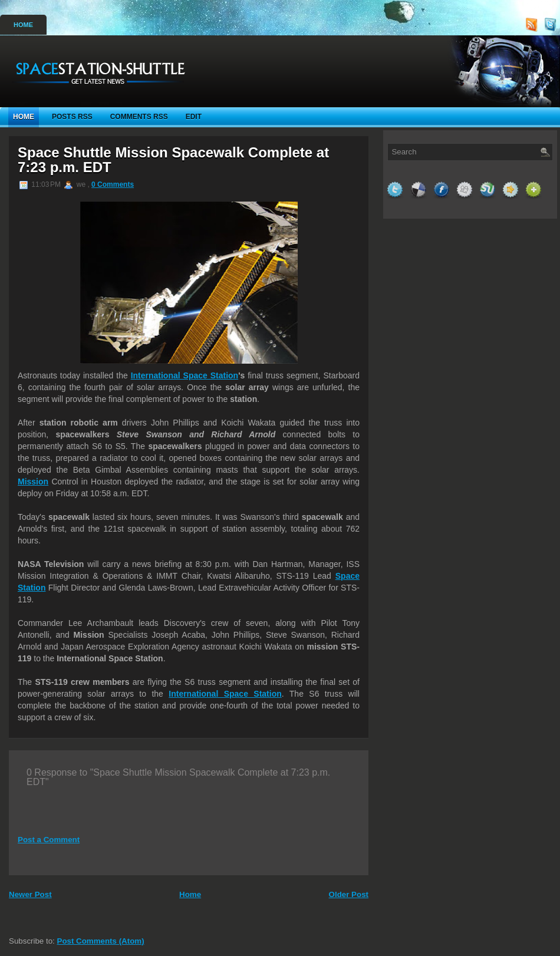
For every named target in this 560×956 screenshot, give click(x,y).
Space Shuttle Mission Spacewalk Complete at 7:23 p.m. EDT (173, 160)
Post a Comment (49, 840)
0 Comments (113, 184)
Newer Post (30, 894)
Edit (194, 117)
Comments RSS (139, 117)
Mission (33, 482)
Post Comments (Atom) (101, 941)
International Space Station (185, 375)
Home (23, 25)
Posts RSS (72, 117)
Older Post (349, 894)
